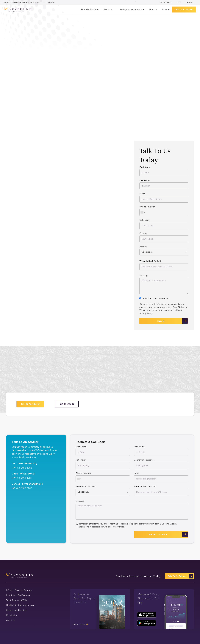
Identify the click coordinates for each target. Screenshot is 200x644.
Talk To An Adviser (184, 9)
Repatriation (12, 615)
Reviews (190, 2)
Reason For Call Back (86, 487)
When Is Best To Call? (150, 261)
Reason (143, 247)
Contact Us (51, 2)
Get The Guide (67, 404)
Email (142, 194)
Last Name (145, 181)
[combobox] (143, 213)
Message (144, 276)
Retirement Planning (16, 610)
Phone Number (147, 207)
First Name (145, 167)
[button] (90, 10)
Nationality (144, 220)
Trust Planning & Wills (17, 600)
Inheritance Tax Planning (18, 595)
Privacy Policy (146, 314)
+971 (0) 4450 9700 (22, 478)
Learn (179, 2)
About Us (11, 620)
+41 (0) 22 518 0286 (22, 489)
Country (143, 234)
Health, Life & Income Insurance (22, 605)
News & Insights (165, 2)
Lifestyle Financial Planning (19, 590)
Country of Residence (144, 460)
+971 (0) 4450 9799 (22, 468)
